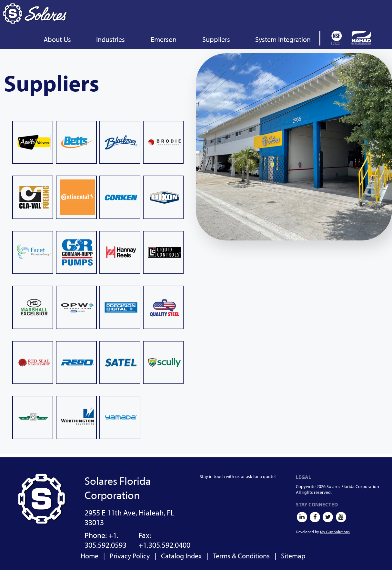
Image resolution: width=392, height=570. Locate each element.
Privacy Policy (130, 556)
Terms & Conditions (241, 556)
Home (90, 556)
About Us (57, 39)
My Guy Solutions (335, 532)
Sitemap (293, 556)
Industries (111, 39)
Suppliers (216, 39)
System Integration (283, 39)
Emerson (164, 39)
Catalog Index (181, 556)
